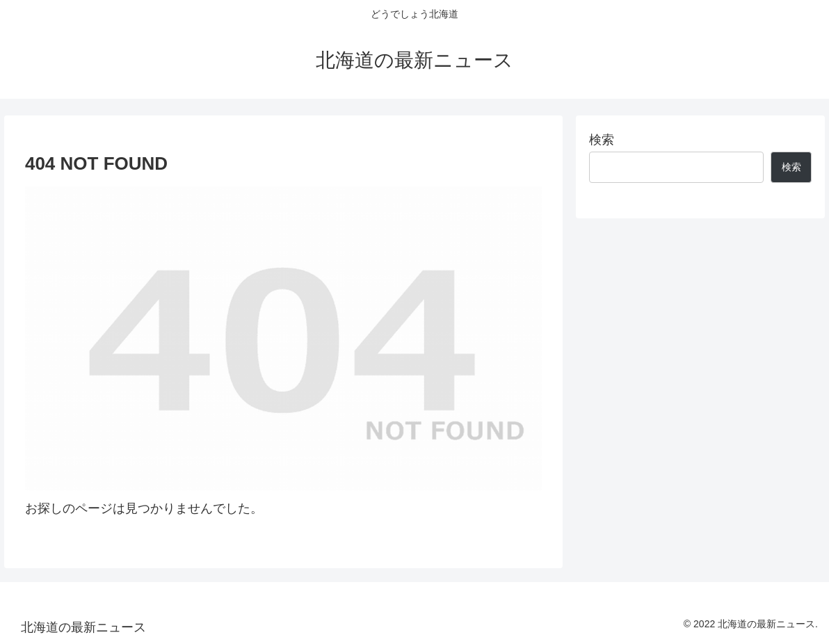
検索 (602, 140)
